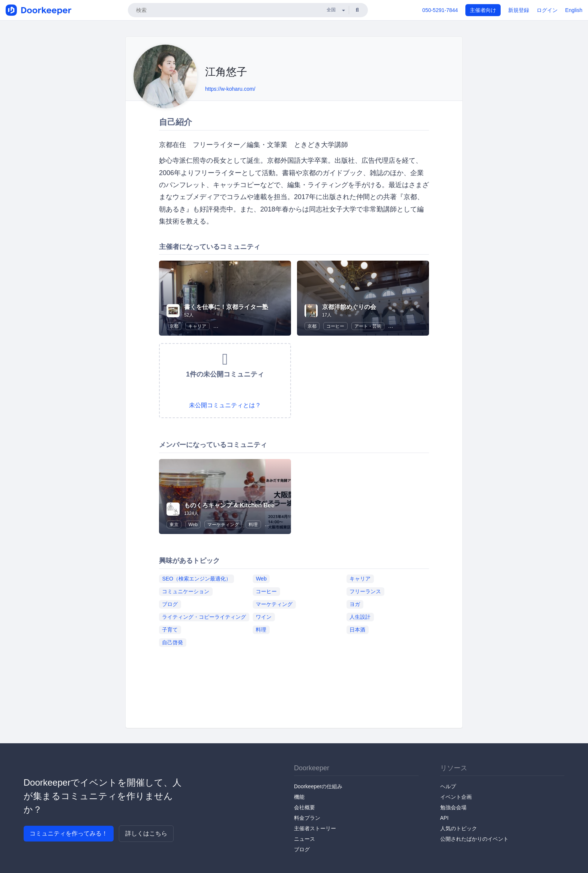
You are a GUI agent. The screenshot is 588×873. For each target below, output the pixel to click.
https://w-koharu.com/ (230, 89)
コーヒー (335, 326)
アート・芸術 (368, 326)
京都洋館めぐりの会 (349, 307)
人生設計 (360, 617)
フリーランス (365, 591)
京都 (174, 326)
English (574, 10)
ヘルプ (448, 786)
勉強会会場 (453, 807)
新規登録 (519, 10)
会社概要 (304, 807)
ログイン (547, 10)
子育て (170, 630)
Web (193, 525)
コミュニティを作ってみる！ (69, 833)
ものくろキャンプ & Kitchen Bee (229, 505)
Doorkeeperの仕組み (318, 786)
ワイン (264, 617)
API (445, 818)
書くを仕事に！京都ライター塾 (226, 307)
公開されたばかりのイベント (474, 839)
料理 (253, 525)
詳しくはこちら (146, 833)
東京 (174, 525)
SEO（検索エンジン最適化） (196, 579)
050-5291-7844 (440, 10)
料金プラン (307, 818)
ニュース (304, 839)
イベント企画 (456, 797)
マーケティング (223, 525)
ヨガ (355, 604)
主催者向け (483, 10)
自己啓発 (172, 642)
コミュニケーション (186, 591)
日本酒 (357, 630)
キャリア (197, 326)
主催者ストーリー (315, 828)
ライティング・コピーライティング (204, 617)
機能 (299, 797)
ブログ (170, 604)
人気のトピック (459, 828)
